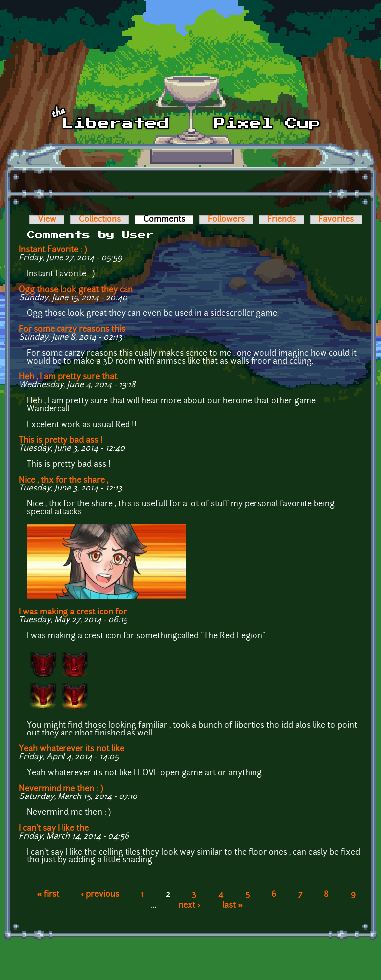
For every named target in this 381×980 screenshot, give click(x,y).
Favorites (336, 220)
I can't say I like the (54, 829)
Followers (226, 220)
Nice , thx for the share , (63, 481)
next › (189, 906)
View (47, 220)
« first (48, 895)
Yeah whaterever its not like (71, 749)
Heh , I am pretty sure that (68, 377)
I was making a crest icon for (73, 612)
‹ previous (100, 895)
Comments (168, 220)
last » (232, 906)
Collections (100, 220)
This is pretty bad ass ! (61, 441)
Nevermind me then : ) (62, 789)
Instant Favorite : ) (53, 250)
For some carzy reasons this (72, 330)
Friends (282, 220)
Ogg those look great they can (76, 290)
